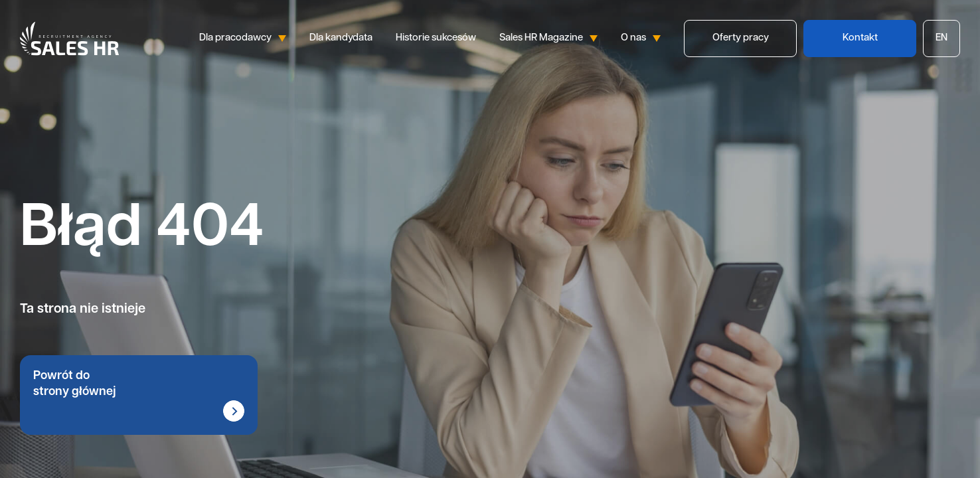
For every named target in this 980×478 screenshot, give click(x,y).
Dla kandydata (341, 38)
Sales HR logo (69, 39)
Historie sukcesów (436, 38)
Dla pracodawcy (243, 38)
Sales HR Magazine (548, 38)
